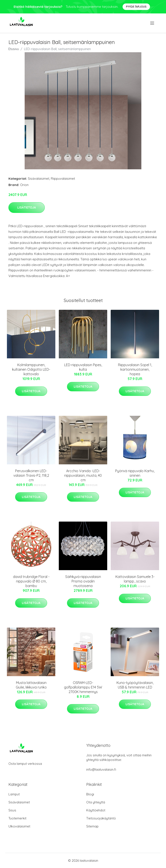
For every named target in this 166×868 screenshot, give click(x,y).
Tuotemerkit (17, 818)
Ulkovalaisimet (19, 826)
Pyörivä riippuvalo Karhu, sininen (135, 473)
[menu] (152, 23)
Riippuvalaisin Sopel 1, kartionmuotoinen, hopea (135, 369)
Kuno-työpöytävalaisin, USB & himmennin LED (135, 685)
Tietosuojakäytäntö (101, 818)
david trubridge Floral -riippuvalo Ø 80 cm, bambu (31, 581)
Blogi (90, 794)
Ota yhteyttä (96, 802)
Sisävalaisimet (39, 179)
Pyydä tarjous (136, 7)
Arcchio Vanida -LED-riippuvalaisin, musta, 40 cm (83, 475)
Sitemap (92, 826)
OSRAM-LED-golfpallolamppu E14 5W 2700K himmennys (83, 687)
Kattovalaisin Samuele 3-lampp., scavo (135, 579)
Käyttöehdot (96, 810)
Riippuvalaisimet (63, 179)
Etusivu (14, 49)
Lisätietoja (27, 207)
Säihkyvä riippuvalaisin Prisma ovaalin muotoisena (83, 581)
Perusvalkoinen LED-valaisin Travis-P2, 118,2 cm (31, 475)
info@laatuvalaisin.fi (101, 769)
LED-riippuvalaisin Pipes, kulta (83, 367)
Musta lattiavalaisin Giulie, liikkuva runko (31, 685)
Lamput (14, 794)
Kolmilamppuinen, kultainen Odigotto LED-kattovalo (31, 369)
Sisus (12, 810)
